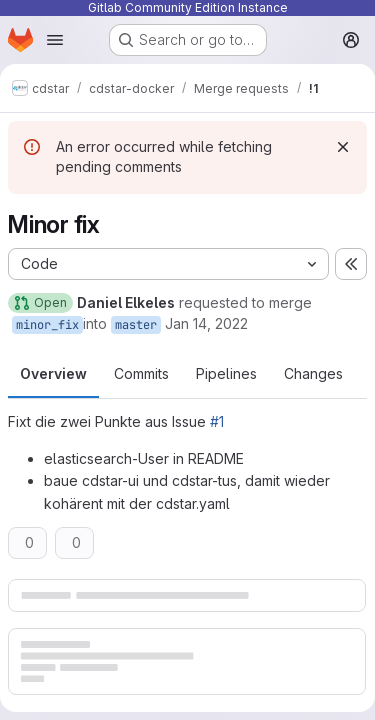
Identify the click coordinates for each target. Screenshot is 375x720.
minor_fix (47, 325)
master (136, 325)
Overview (53, 373)
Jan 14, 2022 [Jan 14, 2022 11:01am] (206, 323)
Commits (141, 373)
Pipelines (226, 373)
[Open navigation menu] (55, 40)
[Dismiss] (343, 147)
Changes (313, 373)
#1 (217, 421)
